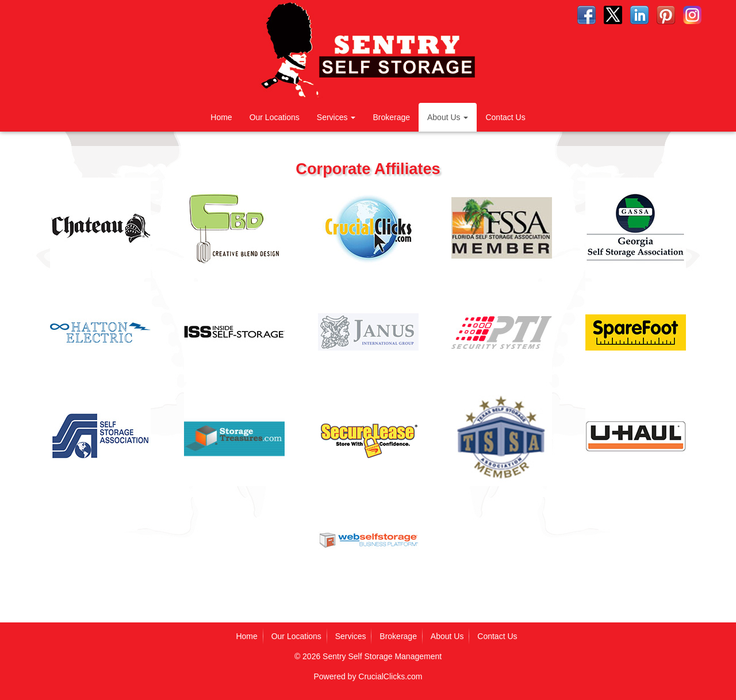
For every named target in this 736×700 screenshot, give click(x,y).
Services (336, 117)
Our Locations (275, 117)
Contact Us (505, 117)
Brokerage (391, 117)
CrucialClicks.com (390, 676)
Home (221, 117)
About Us (448, 117)
